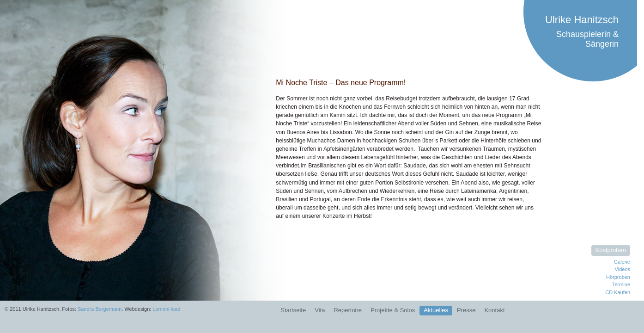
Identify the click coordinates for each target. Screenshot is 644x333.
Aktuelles (436, 310)
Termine (621, 284)
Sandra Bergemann (100, 309)
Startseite (293, 310)
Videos (623, 269)
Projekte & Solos (393, 310)
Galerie (622, 262)
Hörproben (618, 277)
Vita (320, 310)
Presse (466, 310)
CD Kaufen (618, 292)
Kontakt (494, 310)
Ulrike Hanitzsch (582, 20)
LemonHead (166, 309)
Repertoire (348, 310)
